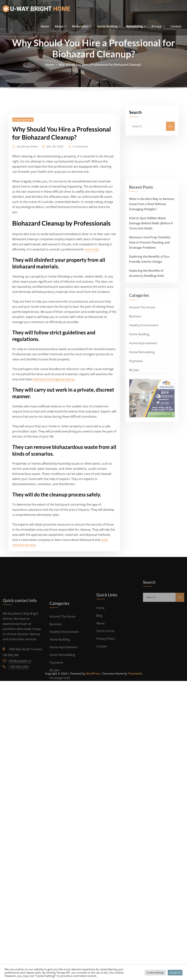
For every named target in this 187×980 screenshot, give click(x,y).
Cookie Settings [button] (155, 973)
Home (45, 26)
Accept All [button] (175, 973)
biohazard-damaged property (54, 543)
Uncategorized (23, 284)
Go (170, 138)
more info (92, 414)
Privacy (158, 26)
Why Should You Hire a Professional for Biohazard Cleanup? (100, 76)
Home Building (109, 26)
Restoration (82, 26)
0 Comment (80, 311)
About (61, 26)
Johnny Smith (27, 311)
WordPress (93, 673)
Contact (176, 26)
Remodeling (136, 26)
